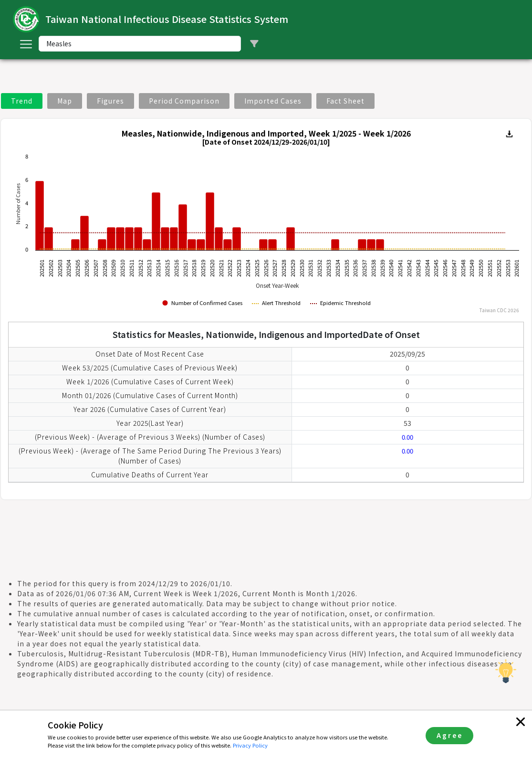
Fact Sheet (345, 101)
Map (65, 101)
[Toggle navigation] (26, 44)
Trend (22, 101)
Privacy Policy (250, 745)
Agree (450, 735)
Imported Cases (273, 101)
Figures (110, 101)
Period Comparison (184, 101)
